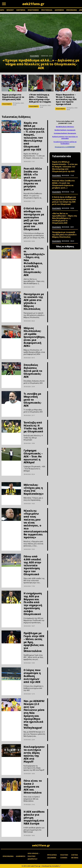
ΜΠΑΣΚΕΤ (10, 10)
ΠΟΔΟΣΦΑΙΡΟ (7, 104)
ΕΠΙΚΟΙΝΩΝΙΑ (72, 10)
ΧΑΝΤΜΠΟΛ (21, 10)
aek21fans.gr (41, 845)
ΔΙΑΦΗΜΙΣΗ (59, 10)
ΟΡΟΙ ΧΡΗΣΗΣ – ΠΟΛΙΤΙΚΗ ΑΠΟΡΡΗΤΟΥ (34, 856)
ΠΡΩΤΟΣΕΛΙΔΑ (47, 10)
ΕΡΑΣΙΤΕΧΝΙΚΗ (33, 10)
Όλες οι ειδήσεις (65, 246)
